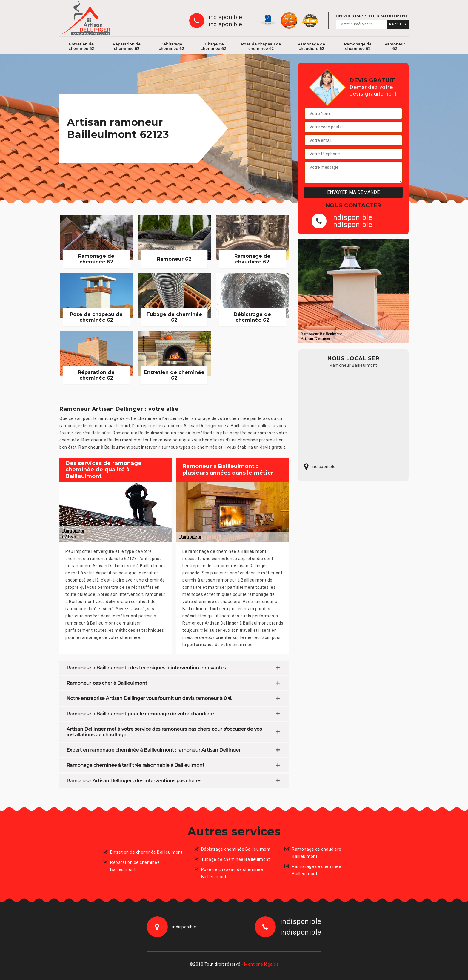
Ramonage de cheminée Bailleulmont (317, 870)
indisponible (225, 17)
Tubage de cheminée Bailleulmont (236, 859)
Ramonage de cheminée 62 (358, 46)
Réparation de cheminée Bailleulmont (135, 866)
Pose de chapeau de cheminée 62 (261, 46)
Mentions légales (261, 964)
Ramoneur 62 (395, 46)
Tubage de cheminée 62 (213, 46)
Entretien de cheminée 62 (81, 46)
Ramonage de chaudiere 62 (311, 46)
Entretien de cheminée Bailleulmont (146, 852)
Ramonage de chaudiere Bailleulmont (317, 853)
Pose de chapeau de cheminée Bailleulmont (232, 873)
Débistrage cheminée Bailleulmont (236, 849)
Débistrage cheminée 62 (171, 46)
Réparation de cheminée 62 (127, 46)
